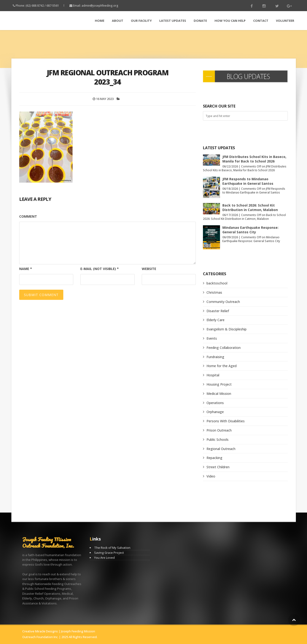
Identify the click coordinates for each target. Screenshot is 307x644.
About (118, 21)
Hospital (213, 375)
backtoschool (217, 283)
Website (149, 269)
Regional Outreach (221, 449)
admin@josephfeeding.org (100, 6)
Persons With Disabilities (226, 421)
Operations (215, 403)
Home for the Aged (222, 366)
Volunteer (285, 21)
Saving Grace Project (109, 553)
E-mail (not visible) (100, 269)
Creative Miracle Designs (40, 631)
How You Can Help (230, 21)
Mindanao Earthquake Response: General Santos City (250, 230)
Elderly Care (215, 320)
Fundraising (215, 357)
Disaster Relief (218, 311)
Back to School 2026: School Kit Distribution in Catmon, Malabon (250, 207)
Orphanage (215, 412)
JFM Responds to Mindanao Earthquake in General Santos (248, 181)
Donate (200, 21)
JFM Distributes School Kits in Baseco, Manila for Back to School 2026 (254, 159)
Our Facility (141, 21)
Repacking (214, 458)
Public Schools (218, 439)
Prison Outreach (219, 430)
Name (26, 269)
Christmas (214, 292)
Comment (28, 216)
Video (211, 476)
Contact (261, 21)
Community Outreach (223, 302)
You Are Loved (104, 558)
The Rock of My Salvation (112, 548)
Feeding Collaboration (224, 348)
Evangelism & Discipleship (227, 329)
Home (100, 21)
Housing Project (219, 384)
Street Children (218, 467)
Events (212, 338)
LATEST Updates (173, 21)
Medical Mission (219, 394)
